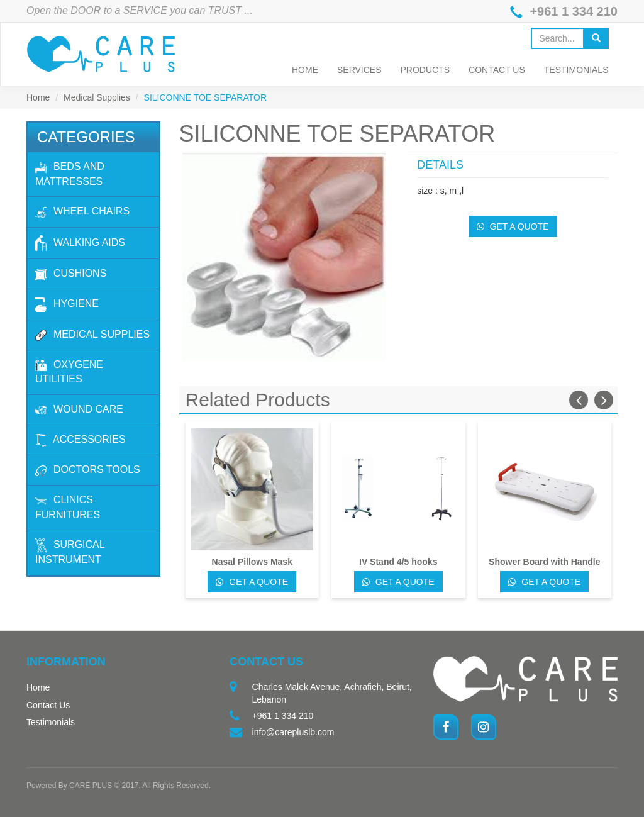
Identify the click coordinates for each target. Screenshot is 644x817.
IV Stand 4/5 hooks (398, 562)
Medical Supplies (97, 97)
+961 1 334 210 (574, 11)
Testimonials (576, 70)
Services (359, 70)
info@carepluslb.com (293, 732)
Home (305, 70)
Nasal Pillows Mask (252, 562)
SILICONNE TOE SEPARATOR (206, 97)
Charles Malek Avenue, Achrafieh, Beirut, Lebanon (332, 693)
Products (425, 70)
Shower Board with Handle (544, 562)
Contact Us (497, 70)
